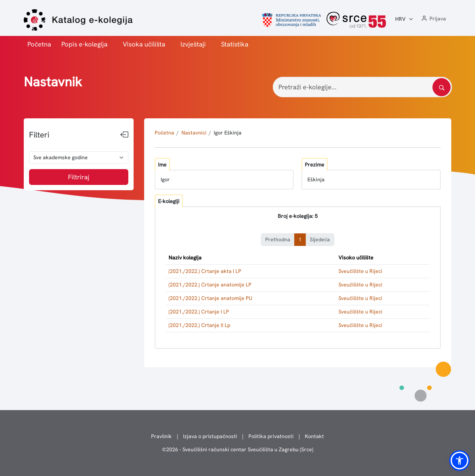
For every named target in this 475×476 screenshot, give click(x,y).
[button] (433, 19)
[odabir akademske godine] (79, 158)
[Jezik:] (404, 19)
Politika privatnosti (271, 436)
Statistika (235, 44)
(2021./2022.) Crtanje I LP (199, 312)
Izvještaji (193, 44)
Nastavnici (194, 133)
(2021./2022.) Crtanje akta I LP (205, 271)
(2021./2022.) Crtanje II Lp (199, 325)
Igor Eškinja (228, 133)
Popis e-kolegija (84, 44)
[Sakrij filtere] (124, 135)
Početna (39, 44)
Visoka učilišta (144, 44)
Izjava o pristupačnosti (210, 436)
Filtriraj (79, 177)
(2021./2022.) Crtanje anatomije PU (210, 298)
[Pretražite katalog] (442, 87)
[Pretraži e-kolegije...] (362, 87)
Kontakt (314, 436)
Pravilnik (161, 436)
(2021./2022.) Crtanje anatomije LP (210, 285)
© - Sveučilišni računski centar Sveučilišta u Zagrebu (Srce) (238, 449)
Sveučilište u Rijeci (360, 271)
